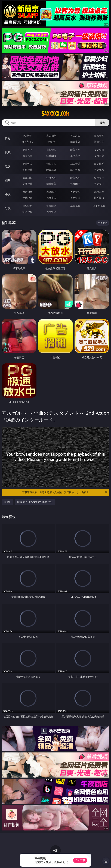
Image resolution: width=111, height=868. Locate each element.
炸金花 (51, 142)
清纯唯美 (51, 184)
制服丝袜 (27, 170)
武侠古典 (99, 192)
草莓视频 (75, 206)
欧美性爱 (99, 164)
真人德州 (51, 136)
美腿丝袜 (27, 184)
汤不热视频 (99, 206)
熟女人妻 (27, 156)
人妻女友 (75, 192)
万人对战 (75, 136)
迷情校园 (27, 198)
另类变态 (99, 170)
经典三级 (51, 170)
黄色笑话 (75, 198)
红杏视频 (27, 212)
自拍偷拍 (51, 150)
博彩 (8, 138)
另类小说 (51, 198)
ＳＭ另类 (99, 156)
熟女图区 (75, 184)
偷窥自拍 (27, 178)
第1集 (7, 502)
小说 (8, 194)
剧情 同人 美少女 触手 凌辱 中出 (35, 502)
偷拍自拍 (51, 164)
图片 (8, 180)
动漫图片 (99, 178)
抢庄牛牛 (99, 142)
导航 (8, 208)
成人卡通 (75, 164)
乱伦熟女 (75, 170)
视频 (8, 152)
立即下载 (80, 860)
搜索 (102, 123)
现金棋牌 (75, 142)
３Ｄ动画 (99, 150)
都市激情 (27, 192)
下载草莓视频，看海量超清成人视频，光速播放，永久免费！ (65, 492)
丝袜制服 (51, 156)
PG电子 (28, 136)
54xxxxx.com (55, 114)
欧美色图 (75, 178)
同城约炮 (27, 206)
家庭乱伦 (51, 192)
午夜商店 (51, 206)
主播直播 (75, 156)
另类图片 (99, 184)
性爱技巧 (99, 198)
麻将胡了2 (27, 142)
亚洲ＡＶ (27, 150)
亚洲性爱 (27, 164)
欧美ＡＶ (75, 150)
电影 (8, 166)
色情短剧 (51, 212)
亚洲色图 (51, 178)
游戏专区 (99, 136)
